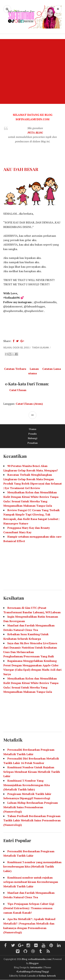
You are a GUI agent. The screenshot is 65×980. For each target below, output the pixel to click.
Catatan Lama (52, 369)
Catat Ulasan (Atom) (29, 404)
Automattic (36, 967)
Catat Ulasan (18, 390)
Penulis (33, 434)
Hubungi (33, 438)
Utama (33, 429)
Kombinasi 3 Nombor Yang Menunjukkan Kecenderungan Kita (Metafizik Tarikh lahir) (27, 785)
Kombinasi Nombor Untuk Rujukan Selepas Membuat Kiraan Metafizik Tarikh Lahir (32, 772)
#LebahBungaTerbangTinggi (33, 972)
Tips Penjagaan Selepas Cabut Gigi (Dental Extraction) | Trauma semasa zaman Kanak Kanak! (29, 908)
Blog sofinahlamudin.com (37, 959)
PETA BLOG (35, 133)
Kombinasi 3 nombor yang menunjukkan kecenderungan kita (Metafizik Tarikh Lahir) (32, 867)
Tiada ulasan (41, 348)
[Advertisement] (32, 71)
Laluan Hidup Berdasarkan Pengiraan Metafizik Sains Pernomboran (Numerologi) (31, 807)
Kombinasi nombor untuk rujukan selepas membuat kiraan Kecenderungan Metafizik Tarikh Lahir (31, 882)
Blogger (34, 963)
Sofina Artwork (47, 976)
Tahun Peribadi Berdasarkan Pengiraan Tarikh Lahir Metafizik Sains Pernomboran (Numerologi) (32, 820)
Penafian (33, 443)
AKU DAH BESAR (21, 169)
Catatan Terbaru (15, 369)
